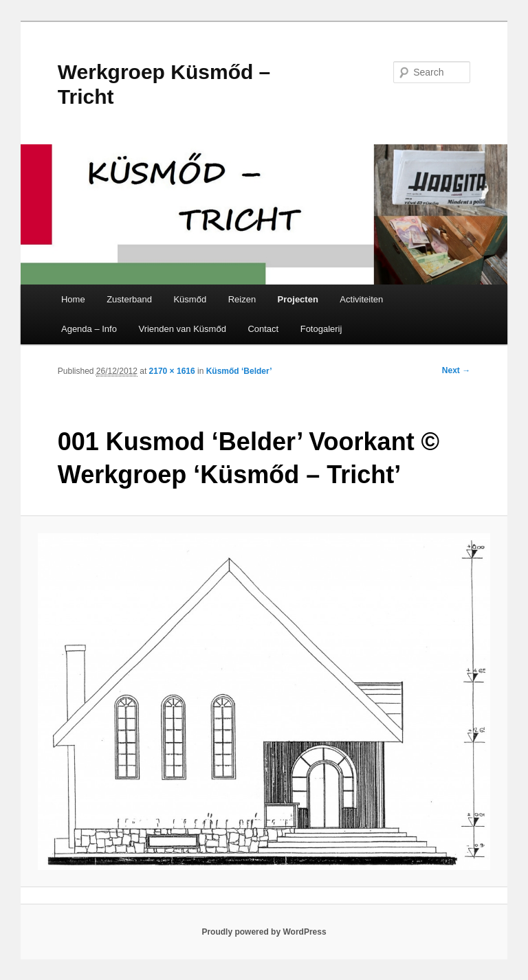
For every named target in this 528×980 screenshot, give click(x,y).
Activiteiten (361, 299)
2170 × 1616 (172, 371)
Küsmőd (190, 299)
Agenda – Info (89, 329)
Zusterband (129, 299)
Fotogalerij (321, 329)
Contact (263, 329)
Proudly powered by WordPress (264, 932)
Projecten (298, 299)
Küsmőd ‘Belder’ (239, 371)
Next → (456, 370)
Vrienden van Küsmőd (182, 329)
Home (73, 299)
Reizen (242, 299)
